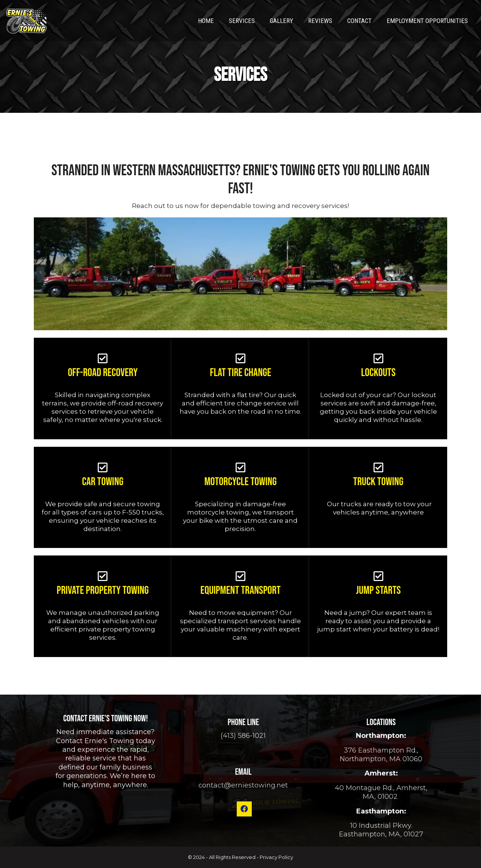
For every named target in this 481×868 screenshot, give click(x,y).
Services (242, 21)
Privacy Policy (276, 857)
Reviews (320, 21)
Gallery (281, 21)
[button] (244, 809)
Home (206, 21)
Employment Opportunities (427, 21)
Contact (359, 21)
